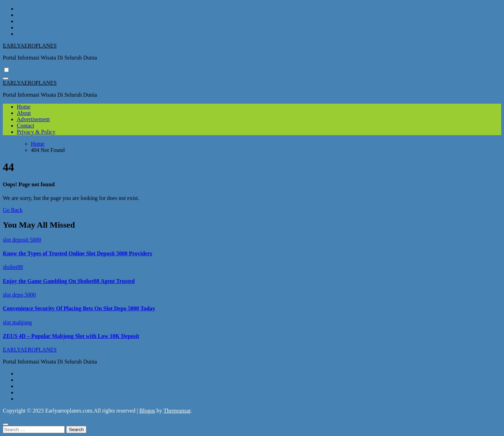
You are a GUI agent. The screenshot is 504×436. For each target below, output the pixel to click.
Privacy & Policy (36, 132)
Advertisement (33, 119)
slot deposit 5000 (22, 240)
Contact (26, 126)
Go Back (13, 210)
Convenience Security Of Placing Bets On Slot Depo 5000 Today (79, 308)
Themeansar (177, 411)
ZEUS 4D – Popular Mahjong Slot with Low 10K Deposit (71, 336)
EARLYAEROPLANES (30, 46)
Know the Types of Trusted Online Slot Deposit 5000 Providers (78, 253)
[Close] (6, 424)
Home (24, 107)
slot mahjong (17, 322)
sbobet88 (13, 267)
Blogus (147, 411)
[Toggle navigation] (6, 78)
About (24, 113)
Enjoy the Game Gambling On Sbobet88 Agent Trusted (69, 281)
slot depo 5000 (19, 295)
